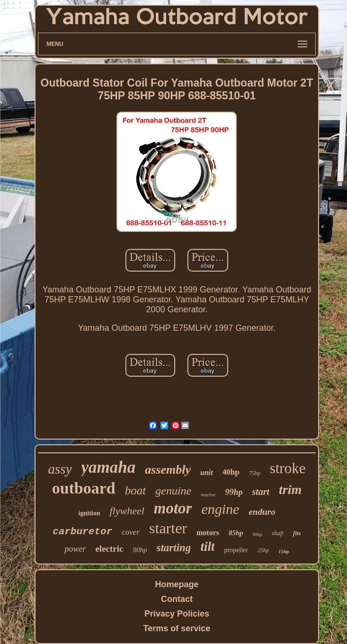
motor (173, 508)
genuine (173, 491)
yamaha (109, 467)
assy (60, 469)
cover (131, 532)
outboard (84, 488)
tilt (207, 547)
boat (135, 490)
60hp (258, 534)
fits (297, 533)
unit (207, 472)
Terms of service (177, 628)
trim (290, 490)
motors (208, 533)
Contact (177, 599)
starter (168, 528)
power (75, 549)
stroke (288, 468)
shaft (278, 533)
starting (174, 548)
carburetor (82, 532)
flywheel (127, 511)
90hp (140, 550)
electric (109, 549)
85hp (236, 533)
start (261, 492)
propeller (236, 550)
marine (208, 494)
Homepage (177, 584)
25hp (263, 550)
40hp (231, 472)
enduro (262, 512)
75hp (255, 473)
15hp (284, 551)
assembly (168, 470)
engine (220, 509)
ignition (89, 513)
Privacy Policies (177, 614)
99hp (234, 492)
